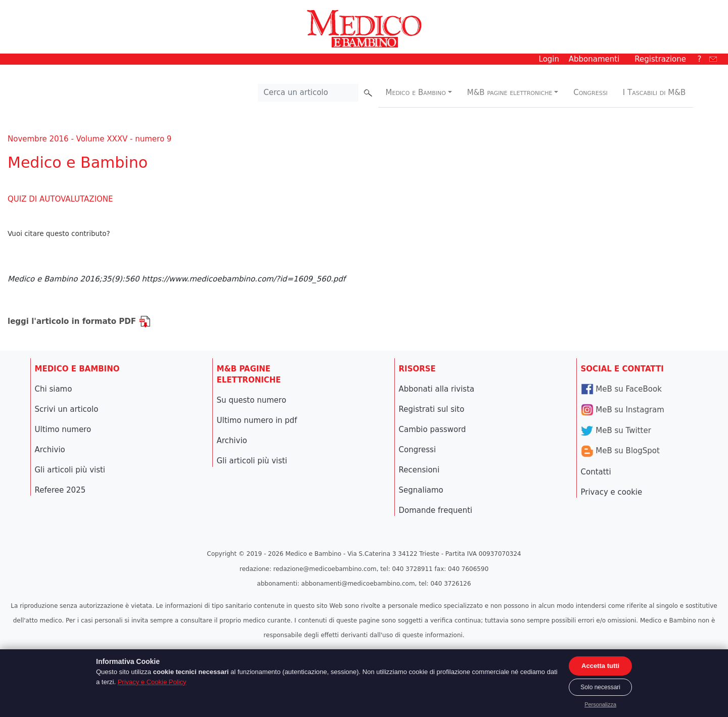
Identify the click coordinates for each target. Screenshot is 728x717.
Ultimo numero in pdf (257, 420)
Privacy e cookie (612, 492)
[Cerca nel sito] (308, 93)
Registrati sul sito (432, 409)
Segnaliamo (421, 490)
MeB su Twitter (616, 431)
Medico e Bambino (416, 92)
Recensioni (419, 470)
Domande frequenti (436, 510)
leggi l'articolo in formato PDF (79, 321)
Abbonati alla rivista (437, 389)
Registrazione (660, 59)
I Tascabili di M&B (654, 92)
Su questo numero (252, 400)
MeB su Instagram (623, 410)
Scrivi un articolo (67, 409)
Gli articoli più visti (70, 470)
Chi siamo (54, 389)
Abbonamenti (594, 59)
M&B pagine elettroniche (510, 92)
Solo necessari (600, 687)
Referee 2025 (60, 490)
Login (549, 59)
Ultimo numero (63, 429)
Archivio (50, 450)
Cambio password (433, 429)
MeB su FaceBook (621, 389)
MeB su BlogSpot (620, 451)
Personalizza (600, 704)
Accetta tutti (600, 666)
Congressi (590, 92)
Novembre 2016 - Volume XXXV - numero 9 (89, 139)
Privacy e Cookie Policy (152, 682)
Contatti (596, 472)
